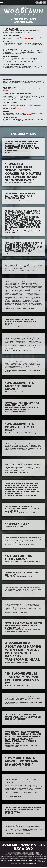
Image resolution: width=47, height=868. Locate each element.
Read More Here (29, 38)
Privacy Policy (32, 864)
